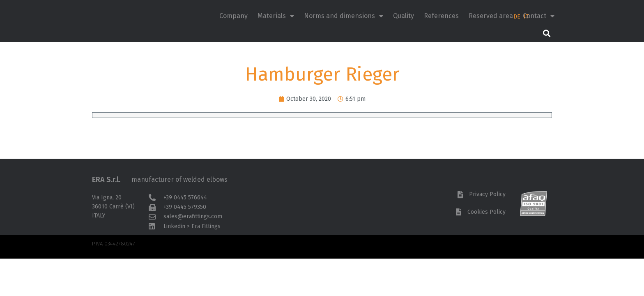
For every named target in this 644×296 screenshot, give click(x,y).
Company (233, 16)
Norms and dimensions (344, 16)
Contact (539, 16)
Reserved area (491, 16)
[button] (546, 33)
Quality (404, 16)
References (441, 16)
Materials (276, 16)
